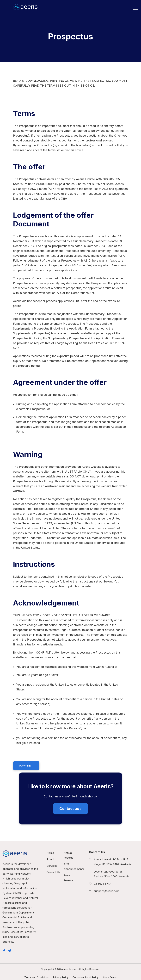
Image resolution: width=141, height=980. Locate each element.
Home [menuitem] (50, 853)
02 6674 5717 (102, 884)
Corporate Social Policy (85, 977)
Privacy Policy (61, 977)
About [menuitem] (50, 859)
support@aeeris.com (107, 891)
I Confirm (25, 766)
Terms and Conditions (37, 977)
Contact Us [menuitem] (53, 872)
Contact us (69, 809)
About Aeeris (110, 977)
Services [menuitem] (52, 866)
